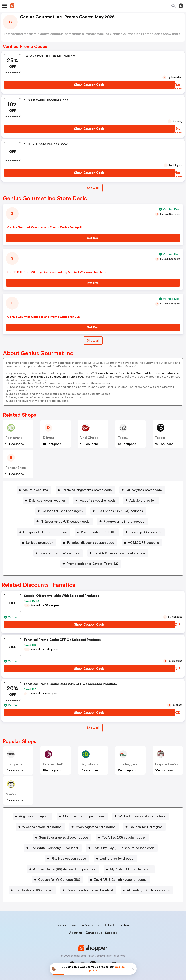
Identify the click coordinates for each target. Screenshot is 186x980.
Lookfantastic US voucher (34, 890)
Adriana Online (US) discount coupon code (65, 869)
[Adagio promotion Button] (141, 500)
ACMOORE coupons (143, 543)
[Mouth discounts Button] (34, 490)
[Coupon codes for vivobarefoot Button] (88, 890)
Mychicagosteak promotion (95, 827)
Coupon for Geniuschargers (62, 511)
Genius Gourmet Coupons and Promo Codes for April (44, 227)
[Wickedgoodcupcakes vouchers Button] (141, 816)
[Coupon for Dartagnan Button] (144, 827)
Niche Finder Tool (116, 925)
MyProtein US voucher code (131, 869)
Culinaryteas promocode (144, 490)
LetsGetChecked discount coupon (119, 553)
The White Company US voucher (54, 848)
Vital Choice (89, 438)
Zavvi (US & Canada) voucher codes (120, 880)
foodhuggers (127, 764)
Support (111, 933)
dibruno (49, 438)
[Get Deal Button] (93, 238)
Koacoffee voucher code (97, 500)
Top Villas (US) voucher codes (124, 837)
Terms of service (115, 956)
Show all (93, 728)
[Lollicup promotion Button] (38, 543)
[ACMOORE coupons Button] (142, 543)
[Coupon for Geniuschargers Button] (61, 511)
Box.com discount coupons (60, 553)
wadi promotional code (117, 859)
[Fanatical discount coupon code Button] (89, 543)
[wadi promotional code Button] (115, 859)
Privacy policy (96, 956)
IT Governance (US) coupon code (65, 522)
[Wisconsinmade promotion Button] (40, 827)
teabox (160, 438)
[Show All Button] (93, 728)
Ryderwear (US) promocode (124, 522)
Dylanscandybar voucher (47, 500)
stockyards (14, 764)
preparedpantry (167, 764)
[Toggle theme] (181, 6)
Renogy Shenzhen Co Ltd (24, 468)
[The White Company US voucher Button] (53, 848)
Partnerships (90, 925)
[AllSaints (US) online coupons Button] (147, 890)
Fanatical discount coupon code (91, 543)
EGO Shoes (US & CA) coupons (120, 511)
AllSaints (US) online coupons (148, 890)
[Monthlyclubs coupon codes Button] (82, 816)
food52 (123, 438)
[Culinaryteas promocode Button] (142, 490)
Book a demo (66, 925)
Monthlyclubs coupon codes (84, 816)
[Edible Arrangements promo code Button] (85, 490)
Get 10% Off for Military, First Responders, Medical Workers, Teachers (57, 272)
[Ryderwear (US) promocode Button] (122, 522)
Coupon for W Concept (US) (59, 880)
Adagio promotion (142, 500)
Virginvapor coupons (34, 816)
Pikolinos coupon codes (69, 859)
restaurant (14, 438)
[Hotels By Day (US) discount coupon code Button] (122, 848)
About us (76, 933)
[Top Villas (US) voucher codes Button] (122, 837)
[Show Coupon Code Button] (89, 85)
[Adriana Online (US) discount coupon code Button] (63, 869)
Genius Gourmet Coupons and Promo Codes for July (44, 317)
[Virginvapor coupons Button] (33, 816)
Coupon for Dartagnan (146, 827)
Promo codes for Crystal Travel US (92, 564)
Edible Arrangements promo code (87, 490)
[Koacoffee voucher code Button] (96, 500)
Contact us (94, 933)
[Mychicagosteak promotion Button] (94, 827)
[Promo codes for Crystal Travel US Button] (91, 564)
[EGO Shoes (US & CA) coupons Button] (118, 511)
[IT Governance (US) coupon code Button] (63, 522)
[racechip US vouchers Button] (144, 532)
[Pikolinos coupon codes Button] (67, 859)
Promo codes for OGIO (98, 532)
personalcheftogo (56, 764)
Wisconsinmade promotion (42, 827)
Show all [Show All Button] (93, 188)
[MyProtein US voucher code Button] (129, 869)
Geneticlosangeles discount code (63, 837)
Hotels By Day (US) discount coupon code (123, 848)
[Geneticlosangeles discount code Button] (62, 837)
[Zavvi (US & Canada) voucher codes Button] (119, 880)
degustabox (89, 764)
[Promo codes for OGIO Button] (97, 532)
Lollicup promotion (40, 543)
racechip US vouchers (145, 532)
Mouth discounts (35, 490)
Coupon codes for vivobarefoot (90, 890)
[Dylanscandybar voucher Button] (46, 500)
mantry (11, 794)
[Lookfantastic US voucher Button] (32, 890)
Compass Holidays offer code (45, 532)
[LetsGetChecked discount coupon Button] (118, 553)
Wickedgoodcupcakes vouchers (142, 816)
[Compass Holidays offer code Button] (44, 532)
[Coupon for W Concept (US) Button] (58, 880)
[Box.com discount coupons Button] (58, 553)
